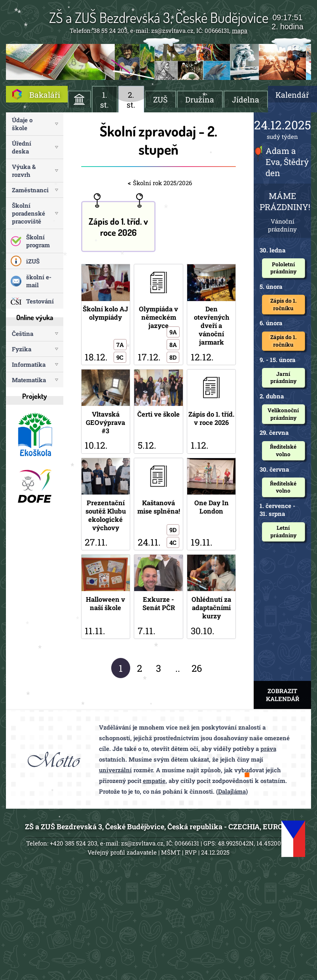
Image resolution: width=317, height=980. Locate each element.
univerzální (115, 770)
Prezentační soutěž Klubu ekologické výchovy (106, 504)
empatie (154, 781)
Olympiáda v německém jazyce (158, 315)
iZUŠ (33, 261)
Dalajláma (232, 791)
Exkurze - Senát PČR (158, 597)
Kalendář (292, 95)
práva (268, 749)
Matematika (29, 380)
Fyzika (22, 349)
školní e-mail (39, 281)
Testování (40, 301)
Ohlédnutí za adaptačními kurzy (211, 597)
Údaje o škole (22, 124)
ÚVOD (79, 99)
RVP (191, 852)
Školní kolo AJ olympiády (106, 315)
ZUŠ (160, 100)
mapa (240, 30)
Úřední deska (22, 147)
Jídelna (246, 100)
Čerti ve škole (158, 411)
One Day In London (211, 504)
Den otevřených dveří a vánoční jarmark (211, 315)
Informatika (29, 364)
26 (197, 668)
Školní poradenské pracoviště (28, 213)
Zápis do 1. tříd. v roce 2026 (118, 227)
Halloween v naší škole (106, 597)
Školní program (38, 241)
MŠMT (171, 852)
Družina (200, 100)
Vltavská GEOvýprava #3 (106, 411)
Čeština (23, 334)
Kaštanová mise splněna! (158, 504)
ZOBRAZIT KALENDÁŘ (283, 695)
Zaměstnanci (30, 190)
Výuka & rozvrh (24, 171)
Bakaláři (45, 95)
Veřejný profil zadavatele (122, 852)
